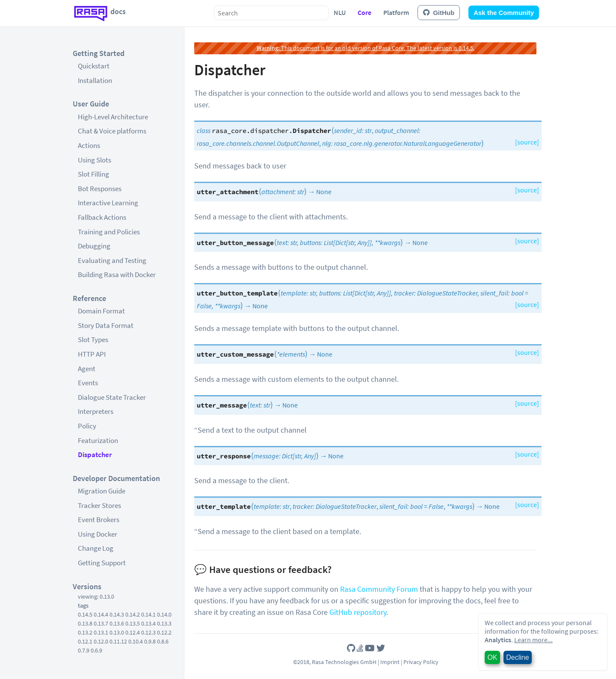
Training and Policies (109, 232)
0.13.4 (148, 623)
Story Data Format (106, 325)
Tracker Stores (99, 505)
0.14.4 (101, 614)
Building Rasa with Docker (117, 275)
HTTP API (92, 354)
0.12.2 (164, 632)
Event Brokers (99, 520)
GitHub (439, 13)
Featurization (98, 440)
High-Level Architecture (113, 117)
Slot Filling (93, 174)
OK (492, 657)
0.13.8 (85, 623)
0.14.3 (117, 614)
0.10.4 (136, 641)
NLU (340, 12)
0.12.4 (133, 632)
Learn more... (533, 640)
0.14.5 (85, 614)
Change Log (96, 548)
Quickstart (94, 66)
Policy (87, 426)
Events (88, 383)
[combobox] (271, 13)
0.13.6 (117, 623)
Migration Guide (102, 491)
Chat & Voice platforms (112, 131)
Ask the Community (504, 13)
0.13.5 (133, 623)
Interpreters (96, 411)
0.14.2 (133, 614)
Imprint (390, 662)
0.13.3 (164, 623)
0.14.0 (164, 614)
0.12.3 (148, 632)
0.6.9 (96, 650)
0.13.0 (117, 632)
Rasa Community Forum (379, 589)
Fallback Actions (102, 217)
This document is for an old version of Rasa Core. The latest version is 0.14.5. (366, 48)
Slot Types (93, 339)
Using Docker (98, 534)
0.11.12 (118, 641)
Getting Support (102, 563)
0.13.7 (101, 623)
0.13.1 (101, 632)
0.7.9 (84, 650)
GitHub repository (358, 612)
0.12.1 (85, 641)
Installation (95, 80)
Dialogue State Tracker (112, 397)
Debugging (94, 246)
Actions (89, 145)
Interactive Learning (108, 203)
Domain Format (101, 311)
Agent (87, 369)
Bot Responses (100, 189)
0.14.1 (148, 614)
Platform (396, 12)
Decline (517, 657)
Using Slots (95, 160)
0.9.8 (150, 641)
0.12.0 (101, 641)
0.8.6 (163, 641)
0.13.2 (85, 632)
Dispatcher (95, 455)
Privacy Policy (421, 662)
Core (364, 12)
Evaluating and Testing (112, 260)
